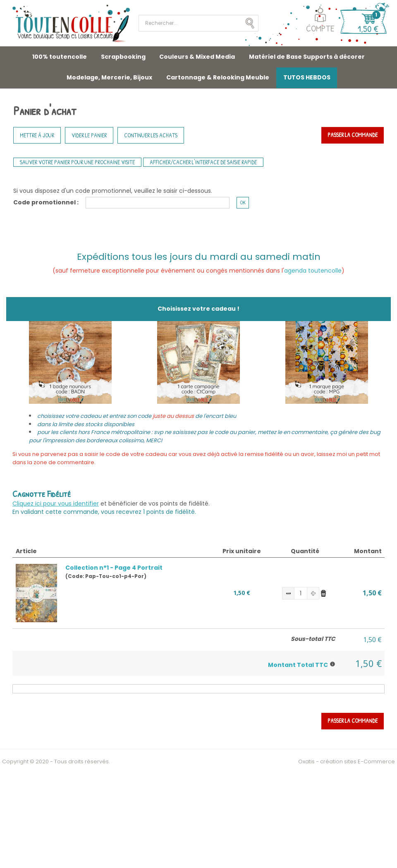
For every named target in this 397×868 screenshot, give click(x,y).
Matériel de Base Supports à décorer (307, 57)
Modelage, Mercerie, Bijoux (109, 77)
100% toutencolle (60, 57)
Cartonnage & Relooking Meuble (218, 77)
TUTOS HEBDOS (307, 77)
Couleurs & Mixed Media (197, 57)
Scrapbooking (123, 57)
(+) (313, 593)
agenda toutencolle (313, 271)
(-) (288, 593)
